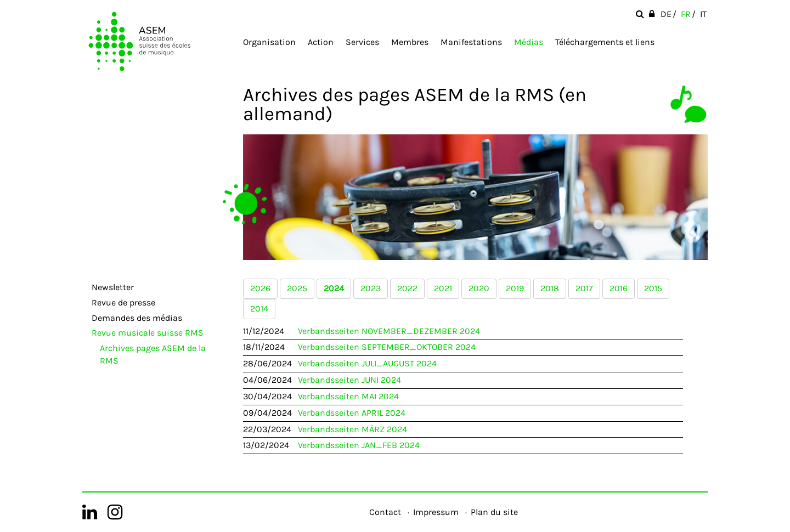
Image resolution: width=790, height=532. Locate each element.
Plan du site (494, 512)
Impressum (436, 512)
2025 (297, 288)
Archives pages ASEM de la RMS (153, 354)
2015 (653, 288)
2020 (479, 288)
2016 (619, 288)
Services (362, 42)
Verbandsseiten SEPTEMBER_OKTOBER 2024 (387, 347)
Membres (410, 42)
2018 (550, 288)
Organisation (269, 42)
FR (686, 14)
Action (321, 42)
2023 (371, 288)
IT (703, 14)
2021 (443, 288)
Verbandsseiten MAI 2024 (348, 396)
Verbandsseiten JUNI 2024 (349, 380)
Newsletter (113, 287)
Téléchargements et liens (605, 42)
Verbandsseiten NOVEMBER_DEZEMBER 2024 (389, 331)
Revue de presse (123, 302)
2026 (260, 288)
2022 (407, 288)
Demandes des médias (137, 318)
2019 (515, 288)
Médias (529, 42)
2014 (259, 309)
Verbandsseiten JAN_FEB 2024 (359, 445)
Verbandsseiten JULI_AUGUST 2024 (367, 363)
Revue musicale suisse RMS (148, 333)
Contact (385, 512)
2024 (334, 288)
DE (666, 14)
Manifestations (471, 42)
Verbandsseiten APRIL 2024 (352, 413)
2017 (584, 288)
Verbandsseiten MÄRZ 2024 (352, 429)
